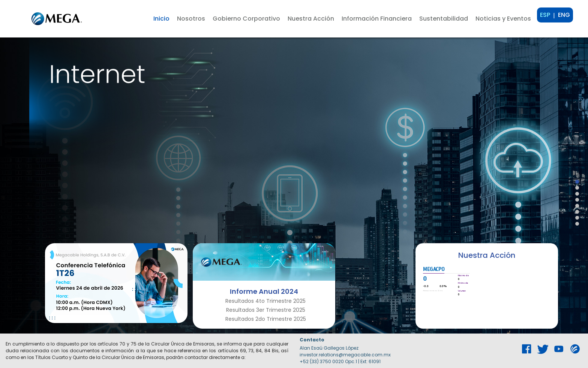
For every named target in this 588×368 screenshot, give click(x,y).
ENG (564, 15)
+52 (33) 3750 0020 (322, 361)
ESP (545, 15)
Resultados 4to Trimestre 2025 (265, 301)
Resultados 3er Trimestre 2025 (266, 310)
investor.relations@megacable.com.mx (345, 355)
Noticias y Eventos (503, 19)
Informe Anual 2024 (264, 291)
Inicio (161, 19)
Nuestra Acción (487, 255)
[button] (191, 19)
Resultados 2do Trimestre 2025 (266, 319)
